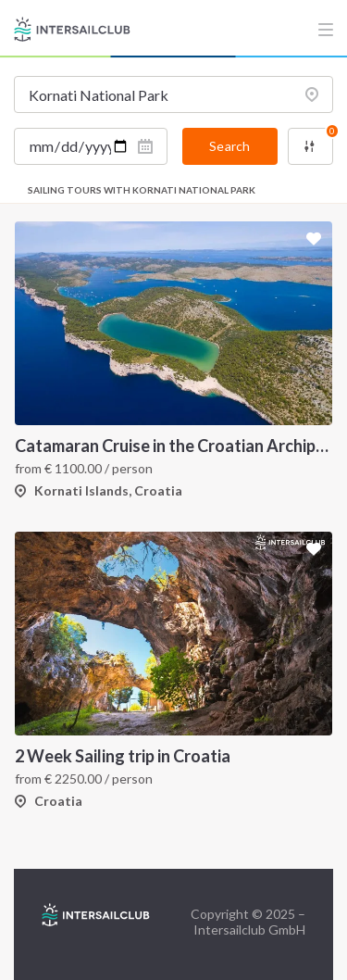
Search (229, 146)
